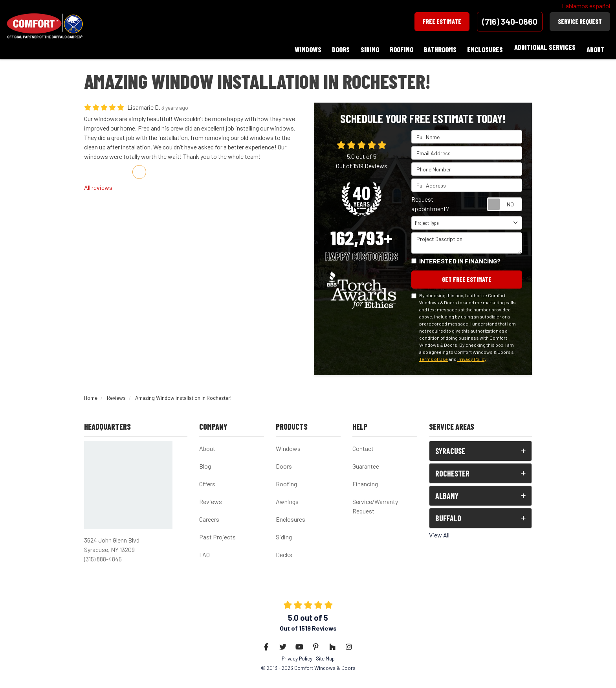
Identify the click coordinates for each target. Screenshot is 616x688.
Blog (205, 463)
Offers (207, 480)
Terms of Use (434, 355)
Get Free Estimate (467, 275)
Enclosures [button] (483, 47)
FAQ (204, 551)
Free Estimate (442, 21)
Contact (363, 445)
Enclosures (291, 516)
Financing (365, 480)
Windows (288, 445)
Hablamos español (586, 6)
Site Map (325, 655)
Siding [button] (365, 47)
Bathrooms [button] (437, 47)
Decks (284, 551)
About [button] (595, 47)
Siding (284, 533)
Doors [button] (335, 47)
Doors (284, 463)
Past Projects (217, 533)
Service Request (580, 21)
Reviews (211, 498)
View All (439, 531)
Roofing (286, 480)
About (207, 445)
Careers (209, 516)
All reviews (98, 183)
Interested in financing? (460, 257)
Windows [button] (301, 47)
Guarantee (366, 463)
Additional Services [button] (544, 47)
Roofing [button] (398, 47)
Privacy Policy (472, 355)
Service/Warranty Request (375, 503)
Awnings (287, 498)
